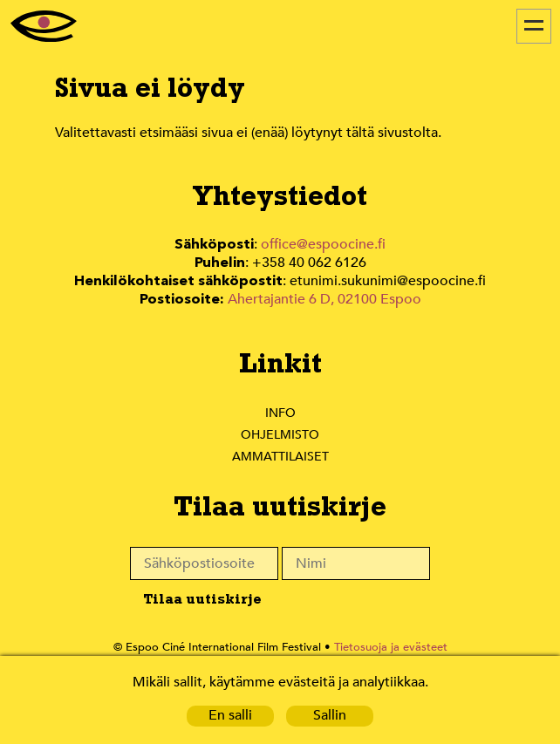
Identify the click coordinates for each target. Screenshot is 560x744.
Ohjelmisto (280, 431)
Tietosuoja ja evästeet (385, 644)
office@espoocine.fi (322, 245)
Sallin (330, 716)
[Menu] (534, 26)
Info (280, 409)
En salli (230, 716)
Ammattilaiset (280, 453)
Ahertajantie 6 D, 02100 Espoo (322, 297)
